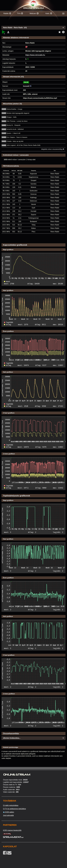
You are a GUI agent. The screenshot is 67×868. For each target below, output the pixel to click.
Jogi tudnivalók (8, 815)
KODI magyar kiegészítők (12, 830)
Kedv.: (49, 13)
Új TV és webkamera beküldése (14, 809)
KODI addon (9, 812)
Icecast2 (26, 86)
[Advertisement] (33, 22)
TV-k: (20, 13)
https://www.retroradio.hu (35, 55)
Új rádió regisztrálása (11, 805)
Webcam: (34, 13)
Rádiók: (7, 13)
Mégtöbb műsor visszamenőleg (53, 149)
